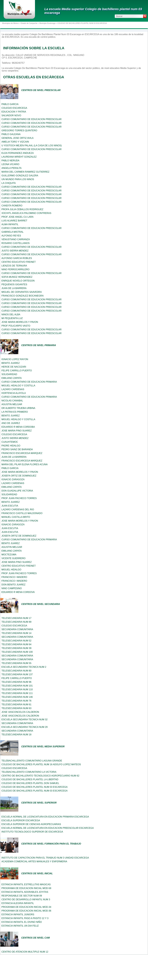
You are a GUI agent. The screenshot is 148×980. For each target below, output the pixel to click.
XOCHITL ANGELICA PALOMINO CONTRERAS (26, 213)
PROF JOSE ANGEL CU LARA (17, 217)
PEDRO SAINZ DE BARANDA (17, 449)
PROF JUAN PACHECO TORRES (19, 498)
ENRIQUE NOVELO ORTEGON (18, 281)
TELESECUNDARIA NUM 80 (16, 671)
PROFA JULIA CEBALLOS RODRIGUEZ (22, 209)
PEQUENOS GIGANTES (14, 284)
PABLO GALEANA (11, 134)
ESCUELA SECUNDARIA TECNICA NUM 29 (24, 727)
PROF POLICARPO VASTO (16, 326)
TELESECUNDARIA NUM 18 (16, 735)
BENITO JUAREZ (11, 363)
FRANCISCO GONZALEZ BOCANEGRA (23, 296)
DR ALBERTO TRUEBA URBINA (18, 408)
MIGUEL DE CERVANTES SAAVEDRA (22, 292)
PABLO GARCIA (10, 104)
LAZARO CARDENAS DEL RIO (18, 509)
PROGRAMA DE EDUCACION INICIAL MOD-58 (26, 888)
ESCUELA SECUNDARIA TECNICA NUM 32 (24, 720)
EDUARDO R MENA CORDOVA (18, 592)
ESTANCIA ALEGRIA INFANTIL (18, 903)
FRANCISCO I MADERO (14, 577)
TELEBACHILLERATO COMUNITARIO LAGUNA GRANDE (32, 761)
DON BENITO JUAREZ (13, 585)
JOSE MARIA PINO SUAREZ (17, 431)
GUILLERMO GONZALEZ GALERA (20, 176)
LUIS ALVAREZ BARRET (14, 221)
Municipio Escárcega (47, 23)
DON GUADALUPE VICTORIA (17, 491)
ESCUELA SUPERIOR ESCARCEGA (21, 820)
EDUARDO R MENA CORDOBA (18, 427)
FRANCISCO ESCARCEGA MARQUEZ (22, 453)
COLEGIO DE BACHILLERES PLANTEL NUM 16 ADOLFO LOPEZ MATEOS (41, 764)
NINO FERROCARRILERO (15, 269)
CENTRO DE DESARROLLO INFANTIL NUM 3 (26, 899)
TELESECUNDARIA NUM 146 (17, 697)
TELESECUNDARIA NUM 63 (16, 708)
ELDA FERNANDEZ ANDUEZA (18, 153)
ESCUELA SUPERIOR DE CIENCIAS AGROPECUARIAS (31, 824)
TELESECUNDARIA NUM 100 (17, 652)
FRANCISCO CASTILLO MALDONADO (22, 513)
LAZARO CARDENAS (13, 389)
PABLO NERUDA (10, 161)
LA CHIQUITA (9, 183)
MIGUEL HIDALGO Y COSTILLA (18, 386)
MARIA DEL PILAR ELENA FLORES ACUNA (25, 464)
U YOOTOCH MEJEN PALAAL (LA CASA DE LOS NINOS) (32, 146)
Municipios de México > (11, 23)
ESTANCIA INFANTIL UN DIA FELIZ (20, 926)
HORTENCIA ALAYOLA (14, 393)
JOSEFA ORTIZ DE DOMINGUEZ (19, 476)
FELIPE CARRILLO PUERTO (17, 371)
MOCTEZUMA (9, 555)
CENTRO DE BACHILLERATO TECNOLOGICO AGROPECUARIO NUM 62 (40, 776)
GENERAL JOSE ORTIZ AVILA (17, 138)
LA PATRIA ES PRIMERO (15, 412)
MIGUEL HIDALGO (11, 570)
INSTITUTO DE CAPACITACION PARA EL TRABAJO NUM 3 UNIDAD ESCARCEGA (45, 858)
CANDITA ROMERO (12, 206)
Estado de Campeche (29, 23)
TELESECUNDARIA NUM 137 (17, 674)
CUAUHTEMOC (10, 442)
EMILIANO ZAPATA (12, 378)
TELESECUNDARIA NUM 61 (16, 704)
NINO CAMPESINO (12, 588)
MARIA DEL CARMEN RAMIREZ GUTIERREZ (25, 172)
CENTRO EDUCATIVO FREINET (19, 262)
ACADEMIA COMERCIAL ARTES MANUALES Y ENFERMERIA (34, 861)
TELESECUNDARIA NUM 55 (16, 663)
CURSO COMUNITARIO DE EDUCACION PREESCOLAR (32, 119)
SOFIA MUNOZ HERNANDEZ (17, 277)
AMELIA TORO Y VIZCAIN (15, 142)
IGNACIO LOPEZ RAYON (15, 359)
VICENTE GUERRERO (13, 558)
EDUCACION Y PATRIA (14, 112)
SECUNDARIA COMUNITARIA (17, 629)
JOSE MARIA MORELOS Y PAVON (20, 322)
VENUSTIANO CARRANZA (16, 239)
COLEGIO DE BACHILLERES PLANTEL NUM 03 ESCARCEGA (34, 787)
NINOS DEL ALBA (11, 315)
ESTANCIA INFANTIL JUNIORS (18, 914)
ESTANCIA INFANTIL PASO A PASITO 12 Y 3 (25, 918)
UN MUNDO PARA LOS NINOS (18, 179)
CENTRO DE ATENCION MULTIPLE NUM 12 (25, 952)
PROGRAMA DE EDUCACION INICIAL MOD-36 (26, 911)
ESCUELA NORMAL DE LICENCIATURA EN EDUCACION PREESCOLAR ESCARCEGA (48, 828)
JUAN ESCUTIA (10, 506)
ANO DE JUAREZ (11, 423)
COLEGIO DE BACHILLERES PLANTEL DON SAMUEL (30, 783)
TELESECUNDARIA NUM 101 (17, 686)
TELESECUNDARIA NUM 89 (16, 622)
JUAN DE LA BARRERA (14, 288)
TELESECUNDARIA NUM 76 (16, 701)
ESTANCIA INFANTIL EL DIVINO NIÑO (22, 922)
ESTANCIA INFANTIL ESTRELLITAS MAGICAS (26, 884)
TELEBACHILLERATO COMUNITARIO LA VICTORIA (29, 772)
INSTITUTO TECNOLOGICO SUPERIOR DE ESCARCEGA (32, 832)
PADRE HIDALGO (11, 446)
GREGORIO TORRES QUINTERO (19, 130)
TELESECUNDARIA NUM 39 (16, 648)
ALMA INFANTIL (10, 224)
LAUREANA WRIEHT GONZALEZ (19, 157)
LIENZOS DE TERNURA (14, 266)
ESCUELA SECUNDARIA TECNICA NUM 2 (24, 667)
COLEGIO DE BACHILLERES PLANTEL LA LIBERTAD (30, 779)
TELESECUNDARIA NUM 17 (16, 618)
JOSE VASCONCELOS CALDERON (20, 712)
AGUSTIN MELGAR (12, 404)
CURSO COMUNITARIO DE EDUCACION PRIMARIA (29, 382)
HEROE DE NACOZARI (14, 367)
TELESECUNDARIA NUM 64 (16, 644)
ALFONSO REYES (11, 236)
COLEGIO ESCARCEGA (14, 108)
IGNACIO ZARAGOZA (13, 479)
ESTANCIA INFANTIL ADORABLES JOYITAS (25, 892)
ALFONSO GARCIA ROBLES (17, 258)
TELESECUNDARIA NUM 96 (16, 682)
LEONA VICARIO (10, 164)
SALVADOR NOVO (11, 115)
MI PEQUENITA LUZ (12, 318)
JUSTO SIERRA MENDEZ (15, 251)
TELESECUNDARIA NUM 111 (17, 693)
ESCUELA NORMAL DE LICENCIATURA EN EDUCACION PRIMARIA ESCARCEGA (45, 817)
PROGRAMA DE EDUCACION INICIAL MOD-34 (26, 907)
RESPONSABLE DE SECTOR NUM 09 (22, 896)
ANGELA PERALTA (11, 168)
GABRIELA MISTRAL (13, 232)
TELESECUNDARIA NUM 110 (17, 689)
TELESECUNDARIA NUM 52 (16, 641)
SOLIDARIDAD (9, 374)
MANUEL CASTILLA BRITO (16, 517)
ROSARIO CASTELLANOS (16, 243)
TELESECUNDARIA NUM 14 (16, 633)
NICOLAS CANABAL (12, 401)
